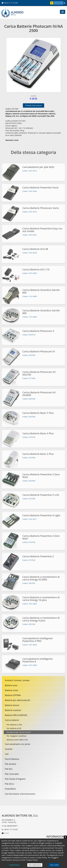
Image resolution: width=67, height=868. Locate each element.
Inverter (9, 749)
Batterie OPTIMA (13, 695)
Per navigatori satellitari (17, 736)
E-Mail (6, 833)
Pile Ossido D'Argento (15, 779)
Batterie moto (12, 690)
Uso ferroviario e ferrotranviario (20, 794)
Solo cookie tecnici (35, 865)
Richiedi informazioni (33, 105)
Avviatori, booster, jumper (17, 680)
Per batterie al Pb (14, 728)
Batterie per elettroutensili (18, 700)
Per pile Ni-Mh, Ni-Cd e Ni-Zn (19, 732)
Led (7, 754)
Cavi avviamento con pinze (18, 744)
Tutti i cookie (54, 865)
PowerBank (10, 789)
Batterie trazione (13, 710)
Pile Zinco (10, 784)
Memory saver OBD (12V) (17, 740)
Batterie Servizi (12, 705)
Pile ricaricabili (12, 774)
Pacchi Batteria (12, 759)
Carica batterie (12, 720)
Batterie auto (11, 685)
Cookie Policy (14, 865)
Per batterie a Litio (14, 725)
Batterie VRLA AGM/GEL (16, 715)
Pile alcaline (11, 764)
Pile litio (9, 769)
